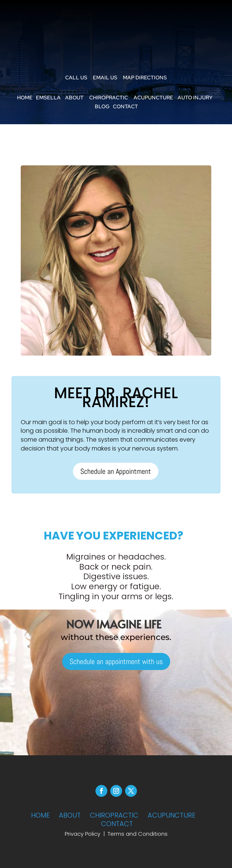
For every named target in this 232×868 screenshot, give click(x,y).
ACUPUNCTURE (153, 98)
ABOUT (74, 98)
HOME (25, 98)
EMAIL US (105, 77)
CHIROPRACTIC (109, 98)
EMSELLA (48, 98)
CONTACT (125, 106)
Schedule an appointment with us (116, 661)
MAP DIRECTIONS (145, 77)
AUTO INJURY (195, 98)
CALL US (76, 77)
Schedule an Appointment (116, 471)
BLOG (102, 106)
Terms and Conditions (138, 834)
